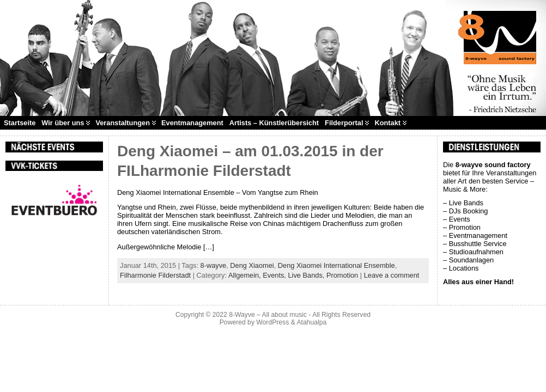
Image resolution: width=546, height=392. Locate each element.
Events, (275, 275)
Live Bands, (307, 275)
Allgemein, (245, 275)
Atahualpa (311, 322)
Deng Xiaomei (252, 265)
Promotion (342, 275)
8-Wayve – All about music (268, 315)
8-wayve (214, 265)
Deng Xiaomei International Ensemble (336, 265)
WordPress (272, 322)
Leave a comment (392, 275)
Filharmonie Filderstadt (155, 275)
